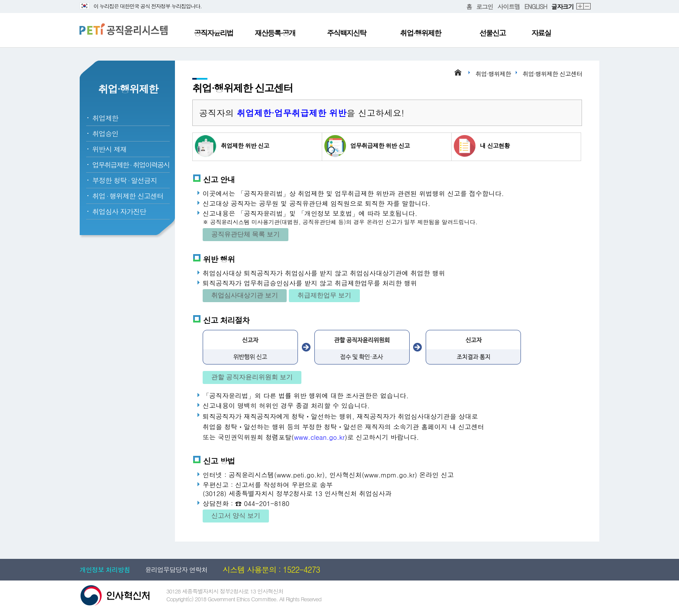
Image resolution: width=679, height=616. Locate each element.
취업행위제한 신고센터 (128, 196)
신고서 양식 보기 (236, 515)
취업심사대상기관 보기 (245, 295)
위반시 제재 (109, 149)
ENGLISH (536, 6)
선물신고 (492, 33)
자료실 (541, 33)
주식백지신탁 (346, 33)
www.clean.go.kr (319, 437)
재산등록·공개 (275, 33)
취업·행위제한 (420, 33)
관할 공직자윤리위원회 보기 (252, 377)
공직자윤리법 (213, 33)
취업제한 (105, 118)
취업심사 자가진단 (119, 211)
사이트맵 (509, 6)
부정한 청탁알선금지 (124, 180)
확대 (580, 7)
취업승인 (105, 134)
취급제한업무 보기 (324, 295)
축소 (587, 7)
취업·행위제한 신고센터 (552, 74)
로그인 (485, 6)
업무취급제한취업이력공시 (131, 165)
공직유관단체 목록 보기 (246, 234)
